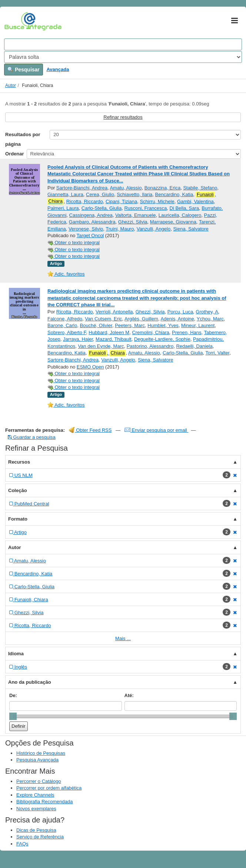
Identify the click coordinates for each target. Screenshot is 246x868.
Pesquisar (24, 70)
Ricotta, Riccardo (85, 201)
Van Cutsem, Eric (103, 319)
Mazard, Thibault (114, 339)
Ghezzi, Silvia (133, 222)
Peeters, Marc (130, 325)
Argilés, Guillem (141, 319)
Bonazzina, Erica (163, 188)
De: (13, 695)
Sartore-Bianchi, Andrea (82, 188)
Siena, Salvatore (191, 229)
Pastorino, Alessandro (150, 346)
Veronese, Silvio (86, 229)
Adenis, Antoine (177, 319)
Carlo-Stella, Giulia (102, 208)
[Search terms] (123, 44)
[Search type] (123, 57)
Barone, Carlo (62, 325)
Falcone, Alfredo (65, 319)
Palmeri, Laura (63, 208)
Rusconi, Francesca (145, 208)
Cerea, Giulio (100, 194)
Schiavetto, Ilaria (134, 194)
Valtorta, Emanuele (136, 215)
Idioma (16, 654)
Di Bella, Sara (184, 208)
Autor (11, 85)
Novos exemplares (36, 809)
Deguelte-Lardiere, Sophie (162, 339)
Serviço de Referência (40, 837)
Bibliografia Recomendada (44, 802)
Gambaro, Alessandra (92, 222)
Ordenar (15, 154)
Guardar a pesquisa (32, 437)
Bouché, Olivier (96, 325)
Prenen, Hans (187, 332)
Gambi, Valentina (195, 201)
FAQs (22, 844)
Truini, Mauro (120, 229)
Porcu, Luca (180, 312)
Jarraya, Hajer (78, 339)
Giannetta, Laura (65, 194)
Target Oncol (90, 235)
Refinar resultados (123, 117)
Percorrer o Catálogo (39, 781)
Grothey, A (207, 312)
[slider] (13, 716)
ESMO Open (90, 367)
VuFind (16, 21)
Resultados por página (23, 139)
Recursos (19, 462)
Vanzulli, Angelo (154, 229)
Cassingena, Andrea (91, 215)
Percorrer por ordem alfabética (49, 788)
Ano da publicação (30, 682)
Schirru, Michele (157, 201)
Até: (129, 695)
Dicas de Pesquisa (36, 830)
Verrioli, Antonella (114, 312)
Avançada (58, 69)
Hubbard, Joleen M (109, 332)
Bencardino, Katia (174, 194)
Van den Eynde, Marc (101, 346)
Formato (18, 519)
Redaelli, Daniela (194, 346)
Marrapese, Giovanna (173, 222)
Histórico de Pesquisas (41, 753)
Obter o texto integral (74, 243)
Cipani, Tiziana (121, 201)
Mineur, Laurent (198, 325)
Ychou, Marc (210, 319)
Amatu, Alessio (126, 188)
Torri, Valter (217, 353)
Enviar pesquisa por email (157, 430)
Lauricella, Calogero (180, 215)
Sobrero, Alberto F (67, 332)
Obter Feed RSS (90, 430)
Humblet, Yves (163, 325)
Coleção (18, 490)
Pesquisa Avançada (37, 760)
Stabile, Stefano (200, 188)
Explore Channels (35, 795)
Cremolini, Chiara (150, 332)
